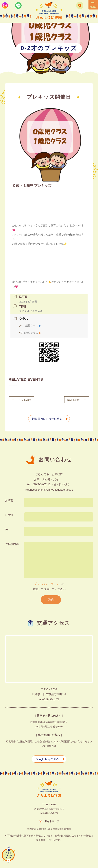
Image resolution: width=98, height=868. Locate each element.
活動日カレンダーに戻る (47, 419)
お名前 (9, 500)
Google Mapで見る (47, 759)
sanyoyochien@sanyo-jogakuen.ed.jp (50, 490)
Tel (7, 529)
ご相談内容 (12, 544)
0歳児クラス (30, 325)
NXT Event (77, 400)
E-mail (9, 515)
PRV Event (21, 400)
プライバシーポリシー (48, 584)
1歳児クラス (30, 333)
